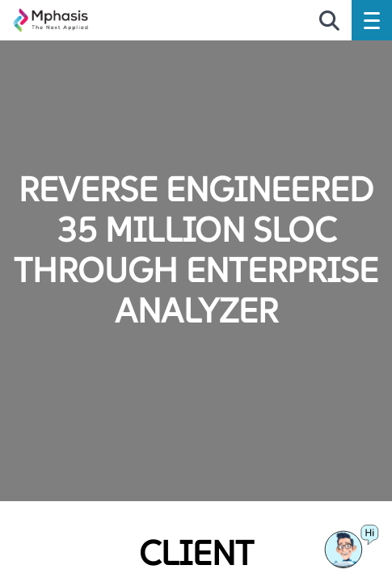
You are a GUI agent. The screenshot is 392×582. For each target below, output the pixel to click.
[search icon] (329, 22)
